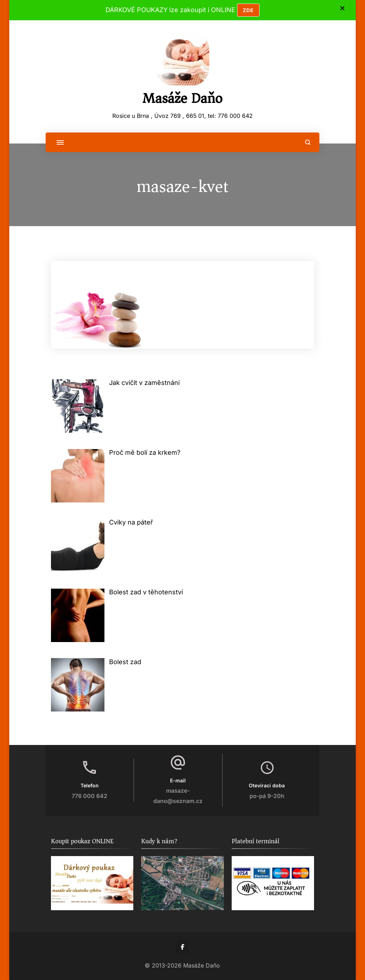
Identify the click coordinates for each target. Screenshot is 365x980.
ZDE (248, 10)
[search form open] (308, 142)
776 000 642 (89, 796)
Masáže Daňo (182, 98)
